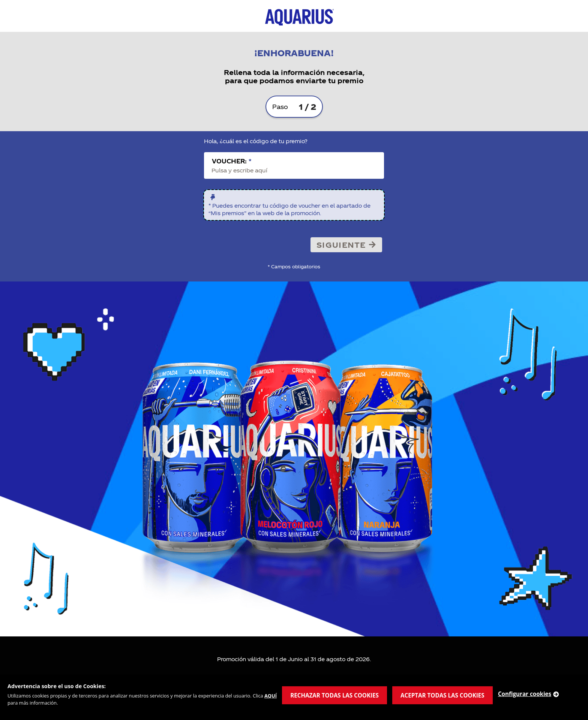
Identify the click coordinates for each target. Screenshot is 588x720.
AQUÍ (271, 696)
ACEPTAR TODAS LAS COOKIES (442, 695)
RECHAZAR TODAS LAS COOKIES (334, 695)
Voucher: (232, 161)
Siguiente (346, 245)
